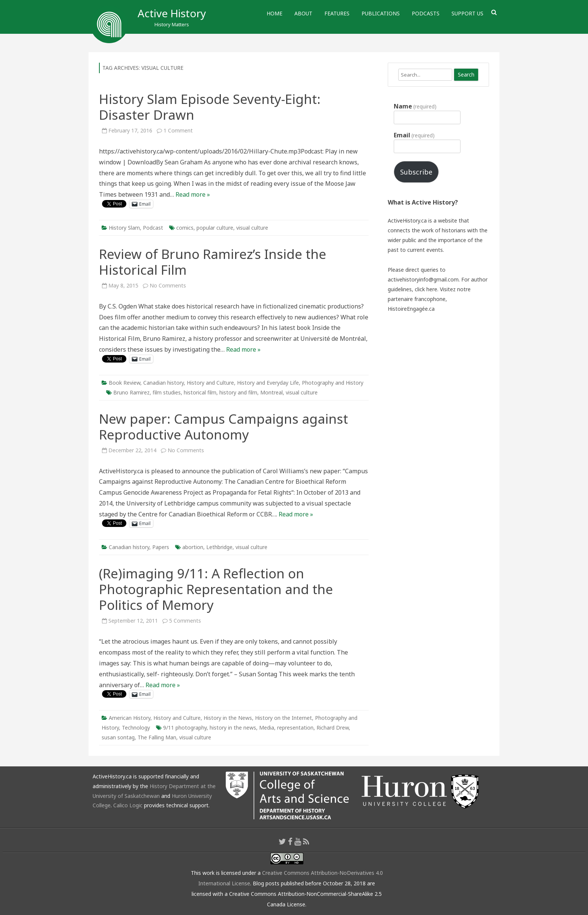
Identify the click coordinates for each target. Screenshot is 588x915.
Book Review (124, 383)
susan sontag (118, 737)
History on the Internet (283, 718)
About (303, 13)
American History (130, 718)
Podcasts (426, 13)
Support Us (467, 13)
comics (185, 228)
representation (295, 728)
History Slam (124, 228)
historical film (200, 392)
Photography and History (333, 383)
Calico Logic (128, 805)
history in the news (233, 728)
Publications (381, 13)
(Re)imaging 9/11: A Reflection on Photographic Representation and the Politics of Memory (216, 589)
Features (337, 13)
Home (274, 13)
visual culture (252, 228)
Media (267, 728)
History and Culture (210, 383)
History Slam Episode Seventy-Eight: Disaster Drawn (210, 107)
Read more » (193, 194)
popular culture (215, 228)
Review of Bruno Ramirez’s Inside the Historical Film (213, 262)
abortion (193, 547)
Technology (136, 728)
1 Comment (178, 130)
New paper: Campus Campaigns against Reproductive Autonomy (223, 427)
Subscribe (416, 172)
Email (414, 135)
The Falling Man (157, 737)
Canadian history (163, 383)
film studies (167, 392)
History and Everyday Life (268, 383)
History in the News (228, 718)
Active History (172, 13)
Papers (161, 547)
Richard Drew (333, 728)
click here (426, 289)
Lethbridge (219, 547)
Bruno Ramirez (131, 392)
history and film (238, 392)
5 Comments (185, 621)
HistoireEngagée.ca (411, 309)
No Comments (168, 285)
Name (415, 106)
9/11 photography (185, 728)
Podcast (153, 228)
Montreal (271, 392)
